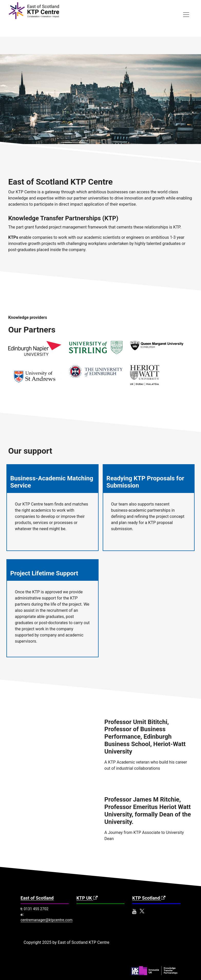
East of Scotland (37, 898)
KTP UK (88, 898)
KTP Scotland (149, 898)
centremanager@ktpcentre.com (46, 920)
